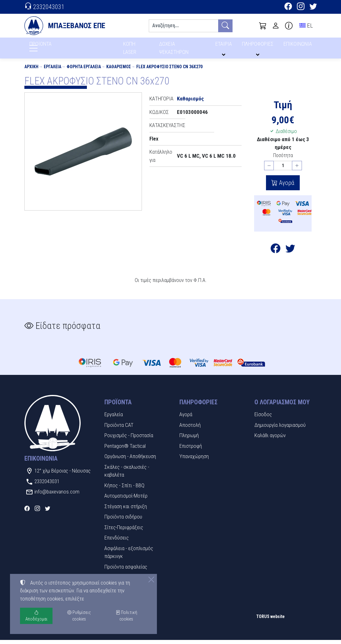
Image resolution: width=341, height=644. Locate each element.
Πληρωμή (189, 439)
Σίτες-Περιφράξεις (124, 531)
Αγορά (286, 187)
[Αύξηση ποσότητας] (297, 170)
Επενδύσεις (117, 542)
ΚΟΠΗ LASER (130, 50)
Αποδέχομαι (36, 616)
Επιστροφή (191, 450)
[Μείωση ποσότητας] (269, 170)
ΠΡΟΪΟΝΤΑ (55, 47)
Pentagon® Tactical (125, 450)
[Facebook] (288, 7)
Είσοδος (263, 418)
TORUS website (271, 621)
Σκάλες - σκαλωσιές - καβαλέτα (127, 475)
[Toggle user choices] (276, 26)
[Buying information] (289, 26)
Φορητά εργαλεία (84, 71)
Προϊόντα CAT (119, 429)
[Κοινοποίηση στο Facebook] (276, 254)
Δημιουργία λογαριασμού (280, 429)
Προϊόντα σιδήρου (123, 521)
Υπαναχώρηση (194, 460)
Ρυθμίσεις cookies (47, 635)
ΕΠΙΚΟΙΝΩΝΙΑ (298, 46)
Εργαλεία (53, 71)
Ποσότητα (283, 159)
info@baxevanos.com (57, 496)
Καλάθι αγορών (270, 439)
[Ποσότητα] (283, 170)
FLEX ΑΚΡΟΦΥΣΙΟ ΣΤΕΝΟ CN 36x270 (169, 71)
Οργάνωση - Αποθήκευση (130, 460)
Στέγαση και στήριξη (126, 510)
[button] (263, 26)
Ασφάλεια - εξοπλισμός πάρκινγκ (129, 556)
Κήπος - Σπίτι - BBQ (124, 489)
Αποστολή (190, 429)
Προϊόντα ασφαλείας (126, 571)
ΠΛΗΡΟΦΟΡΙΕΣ (259, 46)
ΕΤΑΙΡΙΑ (225, 46)
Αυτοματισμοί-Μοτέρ (126, 500)
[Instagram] (301, 7)
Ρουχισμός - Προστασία (129, 439)
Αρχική (31, 71)
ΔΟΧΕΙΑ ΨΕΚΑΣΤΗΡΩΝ (175, 50)
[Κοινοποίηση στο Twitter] (290, 254)
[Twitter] (313, 7)
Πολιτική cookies (126, 616)
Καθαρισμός (119, 71)
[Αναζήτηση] (183, 26)
